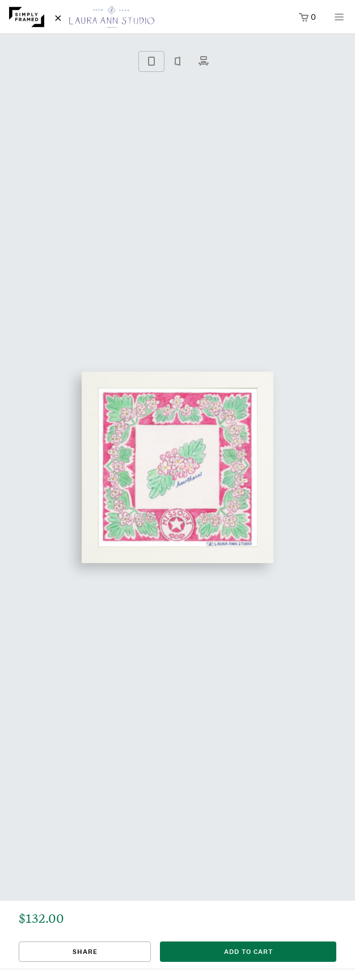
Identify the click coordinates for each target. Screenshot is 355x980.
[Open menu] (339, 21)
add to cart (248, 952)
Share (85, 952)
